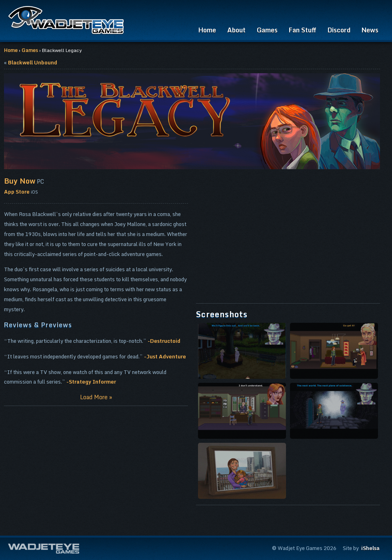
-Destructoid (164, 341)
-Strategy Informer (91, 382)
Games (267, 30)
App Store (17, 192)
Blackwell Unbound (33, 62)
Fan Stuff (303, 30)
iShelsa (370, 548)
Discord (339, 30)
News (370, 30)
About (236, 30)
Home (207, 30)
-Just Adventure (165, 356)
